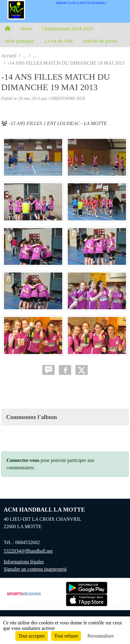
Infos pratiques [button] (20, 41)
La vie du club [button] (59, 41)
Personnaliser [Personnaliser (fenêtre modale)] (101, 636)
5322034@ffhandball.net (28, 551)
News (26, 29)
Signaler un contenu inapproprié (35, 569)
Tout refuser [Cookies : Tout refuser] (66, 636)
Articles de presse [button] (100, 41)
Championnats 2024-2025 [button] (67, 29)
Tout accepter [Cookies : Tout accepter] (32, 636)
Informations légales (24, 562)
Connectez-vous (23, 460)
